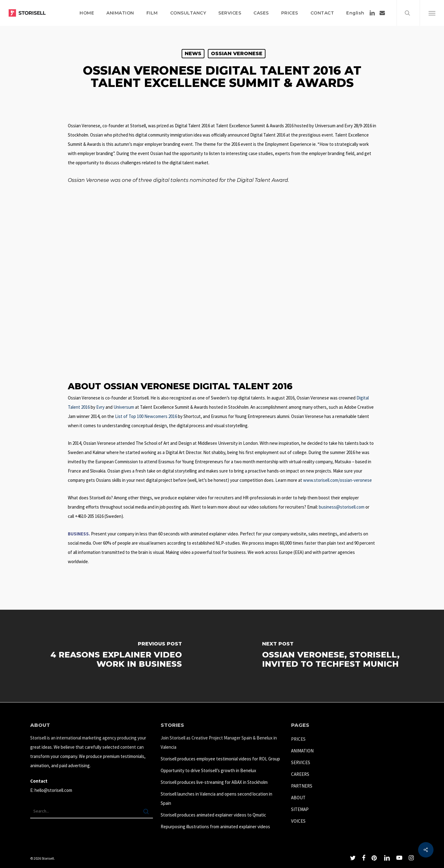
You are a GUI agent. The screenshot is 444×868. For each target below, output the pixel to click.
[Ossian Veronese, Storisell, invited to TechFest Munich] (333, 656)
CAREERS (300, 774)
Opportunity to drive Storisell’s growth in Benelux (208, 770)
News (193, 53)
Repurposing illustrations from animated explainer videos (215, 827)
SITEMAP (300, 809)
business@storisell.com (342, 507)
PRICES (298, 739)
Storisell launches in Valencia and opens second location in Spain (216, 798)
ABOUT (298, 798)
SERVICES (301, 762)
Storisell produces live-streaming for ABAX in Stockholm (214, 782)
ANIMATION (302, 751)
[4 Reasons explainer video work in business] (111, 656)
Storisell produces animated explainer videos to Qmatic (213, 815)
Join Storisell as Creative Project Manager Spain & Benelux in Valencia (219, 742)
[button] (432, 13)
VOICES (298, 821)
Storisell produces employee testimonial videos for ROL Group (220, 759)
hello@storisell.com (53, 790)
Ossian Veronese (237, 53)
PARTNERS (302, 786)
